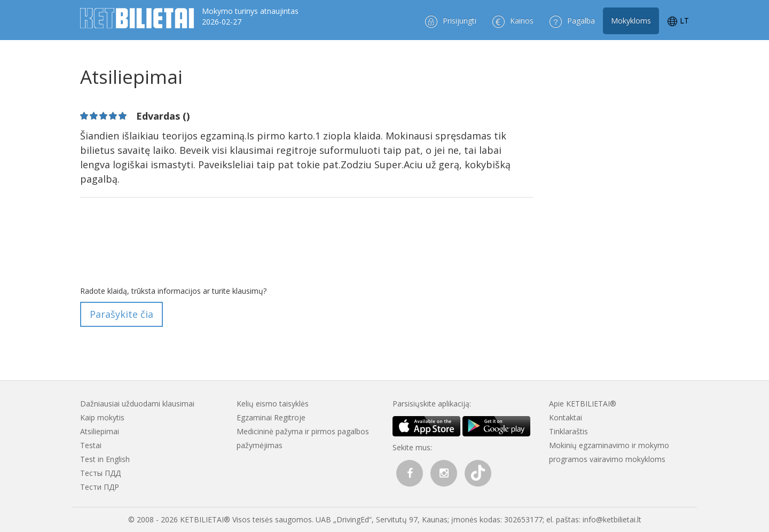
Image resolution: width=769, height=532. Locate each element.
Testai (91, 445)
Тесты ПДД (100, 473)
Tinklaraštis (568, 431)
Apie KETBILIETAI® (583, 404)
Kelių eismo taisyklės (273, 404)
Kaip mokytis (102, 417)
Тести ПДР (100, 487)
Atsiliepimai (100, 431)
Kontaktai (566, 417)
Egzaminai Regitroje (271, 417)
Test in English (105, 459)
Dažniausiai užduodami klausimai (137, 404)
